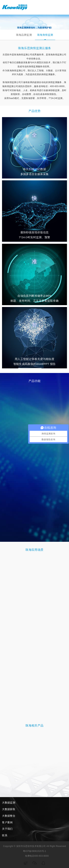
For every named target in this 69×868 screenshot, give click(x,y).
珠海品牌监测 (24, 35)
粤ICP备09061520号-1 (35, 851)
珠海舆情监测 (45, 35)
